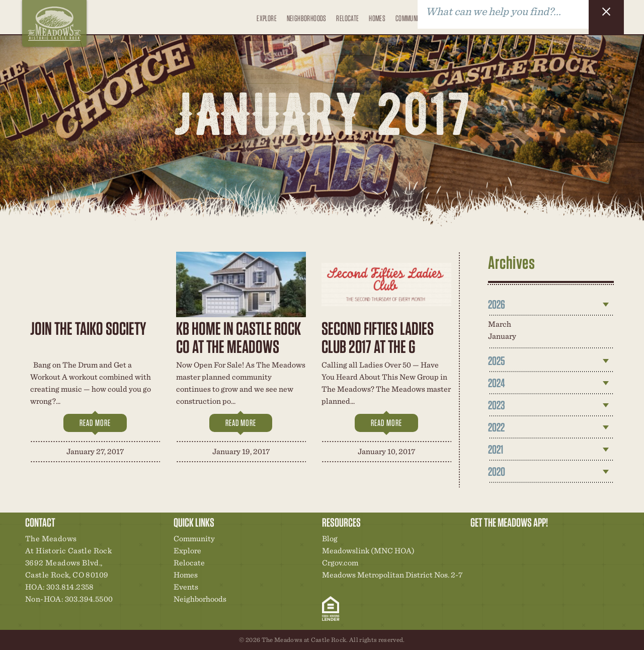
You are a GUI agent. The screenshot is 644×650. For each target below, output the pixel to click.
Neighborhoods (305, 17)
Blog (467, 17)
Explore (265, 23)
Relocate (346, 23)
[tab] (551, 305)
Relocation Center (496, 541)
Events (442, 17)
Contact (494, 17)
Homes (377, 17)
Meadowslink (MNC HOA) (368, 551)
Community (409, 17)
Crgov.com (340, 563)
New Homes (530, 541)
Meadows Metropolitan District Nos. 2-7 (392, 575)
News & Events (547, 541)
